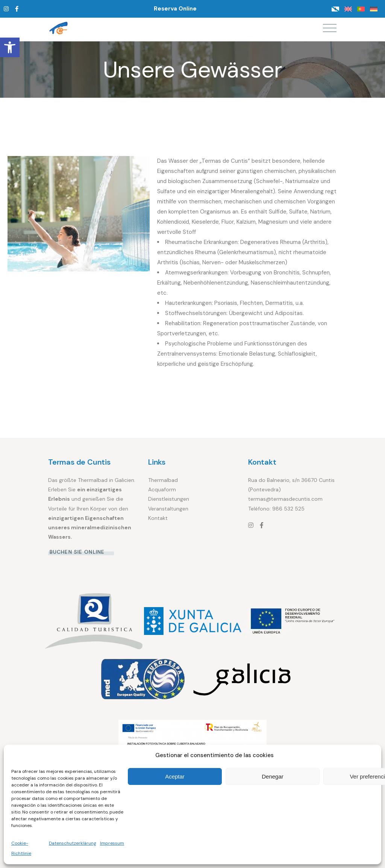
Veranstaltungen (168, 509)
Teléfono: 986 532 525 (276, 509)
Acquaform (162, 489)
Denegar (273, 776)
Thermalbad (163, 480)
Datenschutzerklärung (73, 843)
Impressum (112, 843)
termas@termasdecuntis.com (285, 499)
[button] (10, 47)
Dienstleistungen (169, 499)
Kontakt (158, 518)
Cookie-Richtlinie (21, 848)
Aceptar (175, 776)
